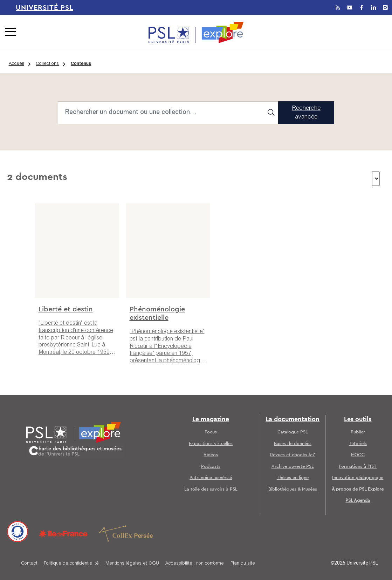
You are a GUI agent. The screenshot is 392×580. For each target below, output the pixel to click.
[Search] (168, 113)
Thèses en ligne (293, 478)
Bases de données (293, 444)
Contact (29, 564)
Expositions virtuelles (211, 444)
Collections (47, 64)
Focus (211, 432)
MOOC (358, 455)
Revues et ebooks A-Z (293, 455)
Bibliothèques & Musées (293, 489)
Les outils (358, 419)
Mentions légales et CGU (132, 564)
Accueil (16, 64)
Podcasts (211, 467)
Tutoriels (358, 444)
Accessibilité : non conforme (195, 564)
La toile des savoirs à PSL (211, 489)
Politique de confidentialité (71, 564)
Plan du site (243, 564)
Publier (358, 432)
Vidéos (211, 455)
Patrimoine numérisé (211, 478)
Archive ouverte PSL (293, 467)
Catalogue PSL (293, 432)
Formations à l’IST (358, 467)
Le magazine (211, 419)
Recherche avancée (306, 113)
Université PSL (44, 8)
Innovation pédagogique (358, 478)
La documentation (293, 419)
